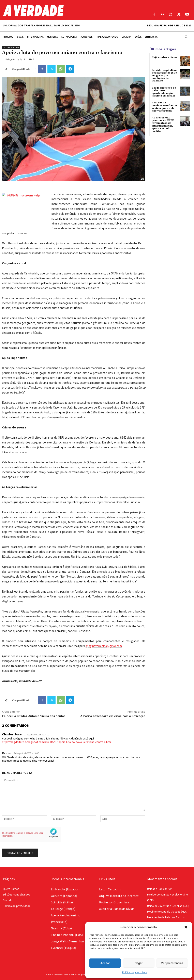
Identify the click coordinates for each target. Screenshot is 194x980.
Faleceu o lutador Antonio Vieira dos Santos (34, 716)
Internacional (11, 47)
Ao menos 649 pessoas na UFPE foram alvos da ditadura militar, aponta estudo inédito (163, 124)
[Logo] (73, 11)
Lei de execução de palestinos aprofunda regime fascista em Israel (164, 92)
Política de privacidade (135, 972)
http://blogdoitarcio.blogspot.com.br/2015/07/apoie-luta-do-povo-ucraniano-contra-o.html (57, 742)
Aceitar (105, 963)
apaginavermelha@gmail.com (104, 646)
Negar (139, 963)
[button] (186, 927)
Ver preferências (172, 963)
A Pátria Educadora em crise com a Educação (113, 716)
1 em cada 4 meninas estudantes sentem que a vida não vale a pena (165, 107)
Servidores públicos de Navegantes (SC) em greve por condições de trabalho (165, 76)
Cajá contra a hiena (164, 57)
